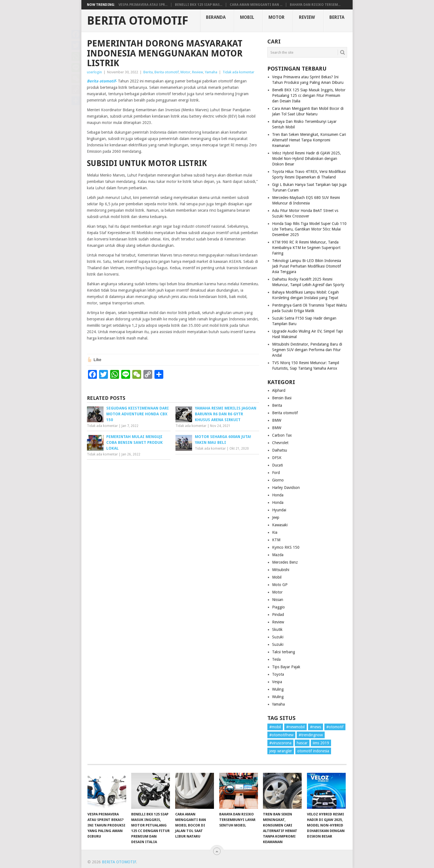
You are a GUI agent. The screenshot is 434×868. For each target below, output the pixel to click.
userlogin (94, 72)
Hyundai (279, 510)
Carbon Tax (282, 435)
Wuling (278, 689)
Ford (276, 473)
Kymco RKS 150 (286, 547)
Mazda (278, 555)
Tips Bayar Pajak (286, 667)
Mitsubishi (281, 570)
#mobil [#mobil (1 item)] (275, 727)
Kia (275, 532)
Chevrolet (280, 443)
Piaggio (278, 607)
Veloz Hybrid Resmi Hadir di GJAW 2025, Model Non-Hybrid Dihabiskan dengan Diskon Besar (307, 159)
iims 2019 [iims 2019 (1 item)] (321, 743)
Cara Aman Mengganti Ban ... (256, 5)
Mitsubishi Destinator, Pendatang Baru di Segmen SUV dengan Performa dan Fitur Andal (307, 350)
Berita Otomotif (138, 21)
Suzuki (278, 637)
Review (307, 17)
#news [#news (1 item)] (316, 727)
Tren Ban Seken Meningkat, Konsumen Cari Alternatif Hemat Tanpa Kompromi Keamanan (309, 140)
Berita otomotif (167, 72)
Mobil (247, 17)
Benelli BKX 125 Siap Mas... (199, 5)
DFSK (277, 458)
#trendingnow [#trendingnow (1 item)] (311, 735)
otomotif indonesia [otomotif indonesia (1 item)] (313, 751)
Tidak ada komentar (238, 72)
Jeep (276, 517)
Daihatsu (280, 450)
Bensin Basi (282, 398)
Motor (277, 17)
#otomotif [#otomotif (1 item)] (335, 727)
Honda (278, 495)
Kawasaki (280, 525)
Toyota (278, 674)
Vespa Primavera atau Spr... (143, 5)
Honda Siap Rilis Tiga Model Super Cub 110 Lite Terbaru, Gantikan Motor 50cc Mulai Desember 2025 (309, 229)
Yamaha (211, 72)
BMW (277, 420)
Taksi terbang (284, 652)
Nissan (278, 600)
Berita (337, 17)
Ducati (277, 465)
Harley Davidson (286, 488)
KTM (276, 540)
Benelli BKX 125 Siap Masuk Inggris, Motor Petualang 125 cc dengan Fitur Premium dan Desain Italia (309, 95)
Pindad (278, 615)
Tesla (276, 659)
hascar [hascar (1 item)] (302, 743)
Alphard (279, 390)
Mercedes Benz (285, 562)
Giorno (278, 480)
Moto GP (280, 585)
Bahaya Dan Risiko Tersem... (315, 5)
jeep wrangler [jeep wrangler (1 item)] (281, 751)
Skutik (277, 629)
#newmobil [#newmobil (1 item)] (295, 727)
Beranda (216, 17)
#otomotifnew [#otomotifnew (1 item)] (281, 735)
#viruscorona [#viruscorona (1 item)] (280, 743)
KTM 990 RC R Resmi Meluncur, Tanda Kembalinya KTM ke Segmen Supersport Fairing (306, 248)
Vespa (277, 682)
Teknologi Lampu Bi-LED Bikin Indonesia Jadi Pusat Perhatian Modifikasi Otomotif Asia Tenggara (307, 266)
